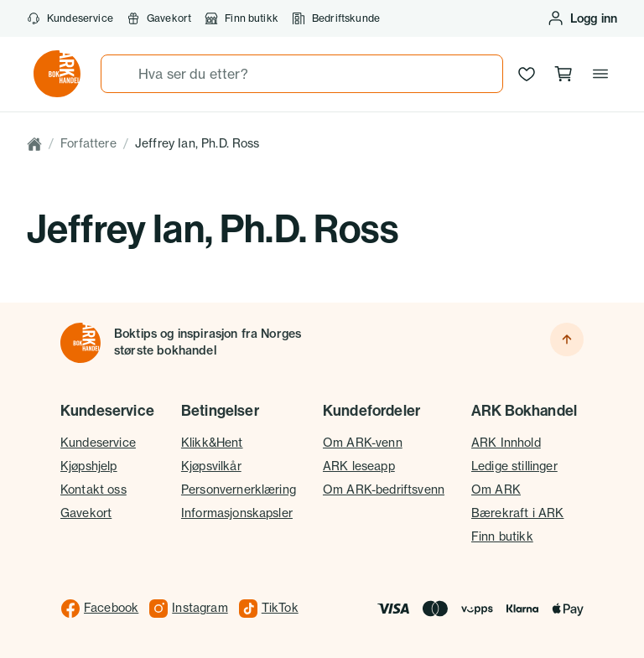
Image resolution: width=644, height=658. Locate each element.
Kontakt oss (93, 490)
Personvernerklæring (239, 490)
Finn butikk (241, 18)
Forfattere (88, 143)
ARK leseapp (359, 466)
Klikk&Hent (212, 443)
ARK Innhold (506, 443)
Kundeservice (70, 18)
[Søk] (120, 74)
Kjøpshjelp (89, 466)
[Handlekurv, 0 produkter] (563, 74)
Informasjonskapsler (237, 513)
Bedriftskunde (336, 18)
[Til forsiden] (80, 343)
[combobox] (302, 74)
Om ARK (496, 490)
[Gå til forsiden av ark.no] (57, 74)
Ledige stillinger (514, 466)
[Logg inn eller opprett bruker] (582, 18)
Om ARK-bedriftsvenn (384, 490)
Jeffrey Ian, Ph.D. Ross (197, 143)
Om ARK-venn (363, 443)
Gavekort (159, 18)
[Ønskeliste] (527, 74)
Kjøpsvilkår (211, 466)
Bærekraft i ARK (517, 513)
